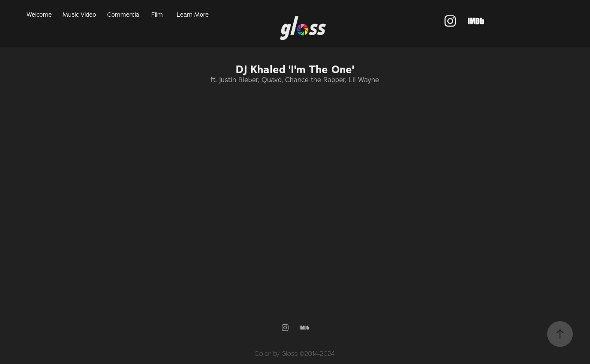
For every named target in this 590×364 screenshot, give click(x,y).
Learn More (193, 15)
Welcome (39, 15)
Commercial (124, 15)
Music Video (79, 15)
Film (157, 15)
